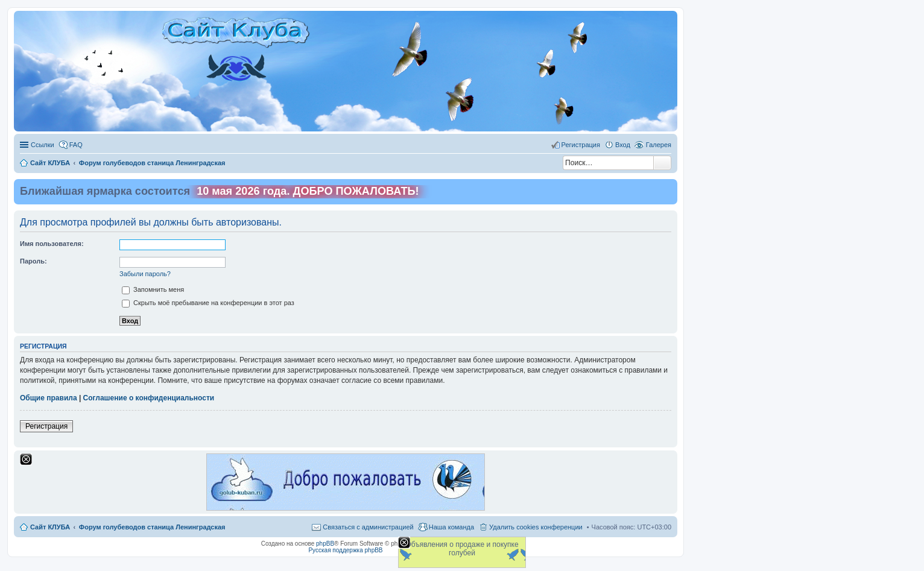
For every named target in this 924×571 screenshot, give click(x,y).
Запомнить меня (153, 289)
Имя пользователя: (52, 244)
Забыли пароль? (145, 274)
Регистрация (46, 426)
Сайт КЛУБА (50, 527)
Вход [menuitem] (623, 145)
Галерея (659, 145)
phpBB (325, 544)
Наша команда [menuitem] (451, 527)
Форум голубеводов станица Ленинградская (152, 527)
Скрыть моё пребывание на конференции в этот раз (208, 303)
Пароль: (33, 261)
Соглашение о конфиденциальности (149, 398)
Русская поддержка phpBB (345, 550)
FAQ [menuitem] (76, 145)
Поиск (662, 163)
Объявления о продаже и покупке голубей (462, 549)
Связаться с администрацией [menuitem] (368, 527)
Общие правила (49, 398)
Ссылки (43, 145)
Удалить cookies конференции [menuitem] (536, 527)
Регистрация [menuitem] (581, 145)
